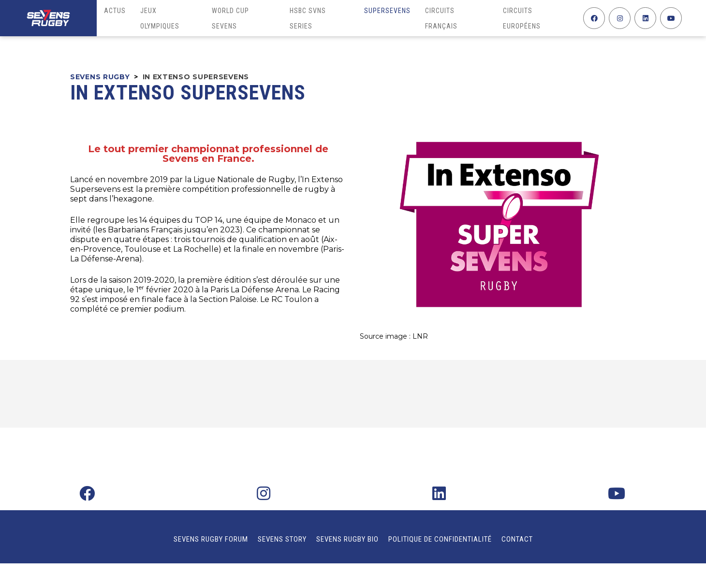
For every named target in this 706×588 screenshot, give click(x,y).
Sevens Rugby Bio (347, 539)
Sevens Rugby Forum (211, 539)
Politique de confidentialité (440, 539)
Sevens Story (282, 539)
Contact (517, 539)
